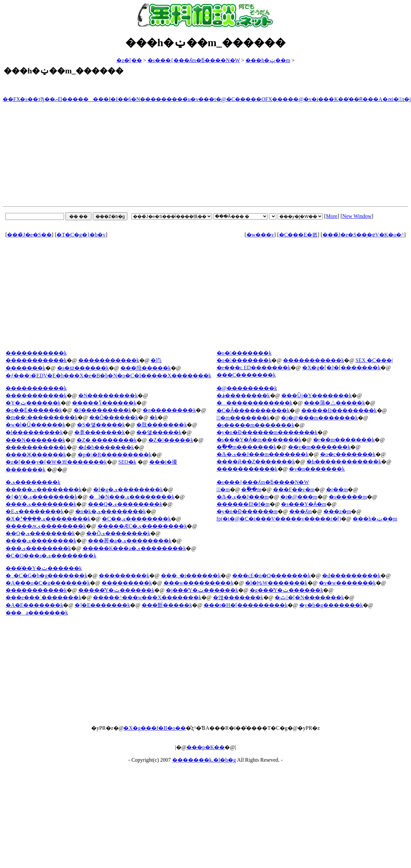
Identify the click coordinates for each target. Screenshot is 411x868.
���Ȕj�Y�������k (316, 395)
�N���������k (108, 395)
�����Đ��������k (339, 410)
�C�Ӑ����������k (253, 410)
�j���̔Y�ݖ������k (202, 590)
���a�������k (37, 613)
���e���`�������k (43, 597)
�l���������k (34, 432)
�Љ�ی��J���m (243, 497)
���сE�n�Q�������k (271, 576)
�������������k (255, 403)
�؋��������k (243, 395)
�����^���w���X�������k (147, 597)
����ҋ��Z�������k (256, 462)
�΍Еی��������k (35, 511)
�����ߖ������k (104, 403)
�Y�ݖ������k (33, 403)
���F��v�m (294, 489)
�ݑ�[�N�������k (309, 597)
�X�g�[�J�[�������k (341, 368)
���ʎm (301, 511)
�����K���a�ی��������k (134, 548)
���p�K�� (206, 747)
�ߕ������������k (344, 462)
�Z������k (171, 440)
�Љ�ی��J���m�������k (263, 454)
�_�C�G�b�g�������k (46, 576)
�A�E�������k (34, 605)
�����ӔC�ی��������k (142, 526)
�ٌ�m (223, 489)
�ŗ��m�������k (344, 440)
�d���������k (351, 576)
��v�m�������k (319, 447)
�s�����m (348, 497)
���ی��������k (38, 548)
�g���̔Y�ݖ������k (287, 590)
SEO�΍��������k (127, 462)
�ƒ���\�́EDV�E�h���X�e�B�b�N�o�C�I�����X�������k (108, 376)
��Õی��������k (118, 533)
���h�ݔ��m (268, 60)
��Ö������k (114, 417)
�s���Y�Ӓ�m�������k (259, 440)
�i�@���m (299, 497)
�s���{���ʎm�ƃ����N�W (194, 60)
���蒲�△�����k (334, 403)
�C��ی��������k (136, 519)
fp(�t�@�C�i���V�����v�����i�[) (279, 519)
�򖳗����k (154, 417)
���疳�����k (146, 368)
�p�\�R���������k (115, 455)
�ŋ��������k (169, 410)
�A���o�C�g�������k (48, 583)
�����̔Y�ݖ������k (116, 590)
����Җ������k (36, 455)
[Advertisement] (205, 155)
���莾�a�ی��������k (130, 541)
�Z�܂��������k (107, 440)
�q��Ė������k (34, 410)
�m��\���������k (42, 417)
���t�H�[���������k (246, 605)
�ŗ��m (337, 489)
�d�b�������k (106, 447)
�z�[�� (129, 60)
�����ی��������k (44, 489)
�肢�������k (162, 425)
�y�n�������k (317, 469)
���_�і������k (191, 576)
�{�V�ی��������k (41, 497)
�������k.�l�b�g (204, 760)
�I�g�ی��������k (128, 489)
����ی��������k (41, 504)
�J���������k (103, 410)
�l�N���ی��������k (132, 497)
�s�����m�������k (256, 425)
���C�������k (246, 375)
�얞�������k (238, 597)
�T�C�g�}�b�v (81, 235)
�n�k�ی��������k (111, 511)
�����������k (36, 360)
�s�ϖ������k (83, 368)
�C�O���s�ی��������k (51, 556)
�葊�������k (100, 432)
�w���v (260, 235)
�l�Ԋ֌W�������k (276, 583)
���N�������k (35, 440)
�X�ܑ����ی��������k (48, 519)
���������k (124, 576)
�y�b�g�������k (331, 605)
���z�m (337, 511)
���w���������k (199, 583)
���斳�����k (167, 605)
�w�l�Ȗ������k (35, 425)
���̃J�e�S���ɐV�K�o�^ (363, 235)
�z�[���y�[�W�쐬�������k (56, 462)
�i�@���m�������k (319, 418)
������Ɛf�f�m (243, 504)
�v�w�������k (347, 583)
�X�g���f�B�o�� (155, 728)
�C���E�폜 (298, 235)
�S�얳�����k (101, 425)
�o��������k (244, 360)
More (332, 216)
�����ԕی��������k (46, 526)
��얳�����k (159, 432)
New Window (357, 216)
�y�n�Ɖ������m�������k (267, 432)
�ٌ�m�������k (243, 418)
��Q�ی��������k (40, 533)
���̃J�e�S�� (29, 235)
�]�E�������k (102, 605)
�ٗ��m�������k (246, 447)
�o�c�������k (348, 454)
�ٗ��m (251, 489)
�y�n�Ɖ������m (247, 511)
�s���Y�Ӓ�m (304, 504)
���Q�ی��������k (125, 504)
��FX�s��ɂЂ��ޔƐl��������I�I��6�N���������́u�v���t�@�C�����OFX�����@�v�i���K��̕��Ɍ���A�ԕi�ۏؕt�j (207, 99)
